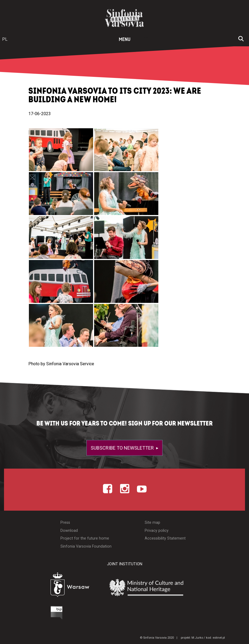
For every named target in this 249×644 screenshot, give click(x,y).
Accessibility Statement (165, 538)
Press (65, 523)
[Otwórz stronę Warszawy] (57, 586)
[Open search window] (241, 39)
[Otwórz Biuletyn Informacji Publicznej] (37, 614)
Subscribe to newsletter (123, 448)
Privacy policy (157, 531)
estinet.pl (219, 638)
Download (69, 531)
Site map (152, 523)
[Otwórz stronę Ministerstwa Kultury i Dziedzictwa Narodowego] (159, 588)
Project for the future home (85, 538)
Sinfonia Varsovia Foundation (86, 546)
